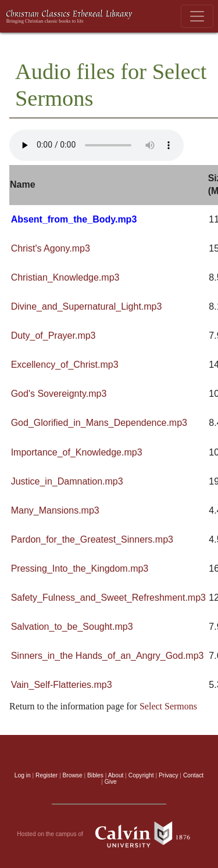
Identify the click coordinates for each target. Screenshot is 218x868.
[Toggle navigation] (197, 16)
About (116, 775)
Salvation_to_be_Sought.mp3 (72, 627)
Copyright (141, 775)
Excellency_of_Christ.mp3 (65, 365)
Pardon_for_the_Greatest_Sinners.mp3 (92, 539)
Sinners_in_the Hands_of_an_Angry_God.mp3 (108, 656)
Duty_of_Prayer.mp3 (53, 336)
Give (111, 782)
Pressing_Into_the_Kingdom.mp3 (80, 568)
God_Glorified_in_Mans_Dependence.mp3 (99, 423)
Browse (73, 775)
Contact (193, 775)
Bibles (95, 775)
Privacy (169, 775)
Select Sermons (168, 706)
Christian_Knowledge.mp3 (65, 277)
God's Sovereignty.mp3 (59, 394)
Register (47, 775)
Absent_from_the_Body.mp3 (74, 219)
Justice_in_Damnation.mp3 (67, 481)
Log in (23, 775)
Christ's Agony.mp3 (51, 248)
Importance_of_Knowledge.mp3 (77, 452)
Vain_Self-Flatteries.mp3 (62, 685)
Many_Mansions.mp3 (55, 510)
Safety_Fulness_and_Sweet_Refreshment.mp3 (108, 598)
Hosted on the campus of (109, 834)
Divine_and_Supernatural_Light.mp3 (87, 306)
